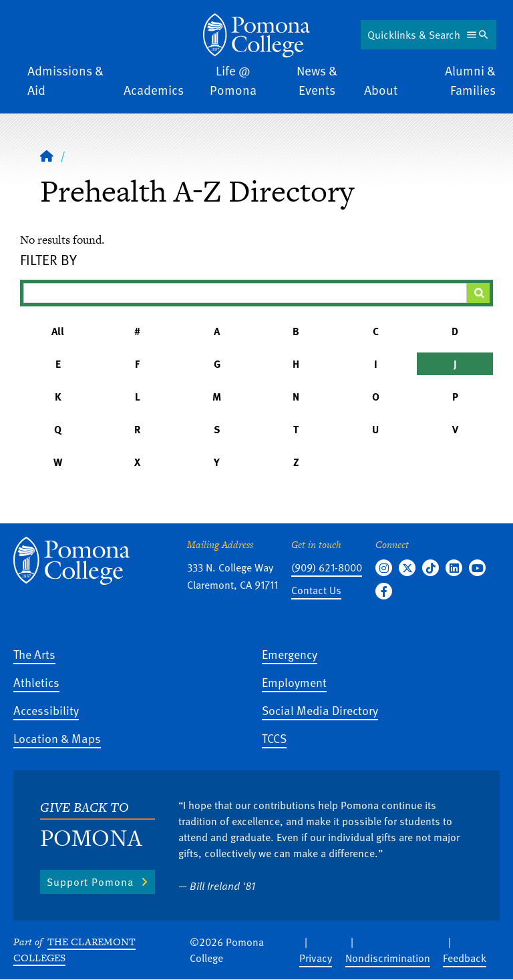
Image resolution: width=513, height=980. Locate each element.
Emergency (290, 654)
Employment (294, 682)
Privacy (316, 958)
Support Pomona (90, 882)
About (381, 90)
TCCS (274, 738)
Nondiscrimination (388, 958)
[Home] (256, 35)
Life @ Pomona (233, 80)
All (58, 331)
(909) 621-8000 (327, 567)
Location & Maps (57, 738)
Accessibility (46, 710)
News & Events (317, 80)
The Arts (34, 654)
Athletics (36, 682)
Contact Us (316, 590)
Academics (154, 90)
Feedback (465, 958)
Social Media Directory (320, 710)
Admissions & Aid (65, 80)
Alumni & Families (470, 80)
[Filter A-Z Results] (245, 293)
